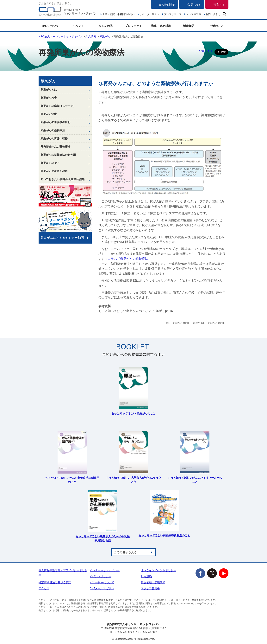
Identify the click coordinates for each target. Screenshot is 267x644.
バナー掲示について (102, 582)
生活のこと (217, 26)
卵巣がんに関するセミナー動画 (62, 238)
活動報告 (189, 26)
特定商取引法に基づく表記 (55, 582)
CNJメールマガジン (102, 588)
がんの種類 (106, 26)
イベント (78, 26)
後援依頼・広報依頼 (153, 582)
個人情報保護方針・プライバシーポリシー (63, 572)
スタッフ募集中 (150, 588)
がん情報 (91, 36)
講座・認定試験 (161, 26)
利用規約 (146, 576)
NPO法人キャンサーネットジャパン (68, 13)
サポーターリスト (149, 14)
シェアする (206, 51)
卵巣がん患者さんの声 (54, 171)
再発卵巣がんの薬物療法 (55, 147)
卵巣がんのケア (50, 163)
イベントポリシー (101, 576)
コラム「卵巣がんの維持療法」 (129, 259)
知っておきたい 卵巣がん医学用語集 (63, 179)
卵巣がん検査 (49, 98)
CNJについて (50, 26)
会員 (194, 4)
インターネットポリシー (105, 570)
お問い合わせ (213, 14)
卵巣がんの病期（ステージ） (58, 106)
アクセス (44, 588)
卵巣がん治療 (49, 114)
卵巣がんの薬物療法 (53, 130)
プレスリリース (173, 14)
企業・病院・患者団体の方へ (118, 14)
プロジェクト (133, 26)
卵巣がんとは (49, 90)
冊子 (167, 4)
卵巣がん (105, 36)
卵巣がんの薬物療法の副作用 (58, 155)
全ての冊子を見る (125, 552)
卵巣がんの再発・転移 (54, 138)
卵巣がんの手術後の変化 (55, 122)
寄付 (219, 4)
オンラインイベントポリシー (158, 570)
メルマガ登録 (194, 14)
